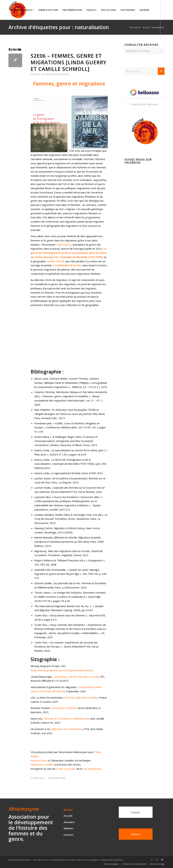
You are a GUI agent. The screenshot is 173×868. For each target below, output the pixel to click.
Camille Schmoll (55, 261)
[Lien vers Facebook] (9, 49)
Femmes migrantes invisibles (81, 697)
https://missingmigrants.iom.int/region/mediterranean (62, 670)
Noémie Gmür (39, 760)
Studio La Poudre (66, 769)
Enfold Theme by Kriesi (112, 860)
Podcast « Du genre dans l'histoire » (50, 74)
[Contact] (136, 812)
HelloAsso (152, 104)
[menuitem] (22, 10)
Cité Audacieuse (92, 769)
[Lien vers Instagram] (15, 49)
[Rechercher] (145, 71)
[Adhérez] (136, 834)
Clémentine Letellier (42, 764)
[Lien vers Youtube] (20, 49)
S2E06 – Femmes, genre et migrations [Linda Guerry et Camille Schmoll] (69, 62)
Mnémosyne (59, 778)
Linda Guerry (64, 245)
